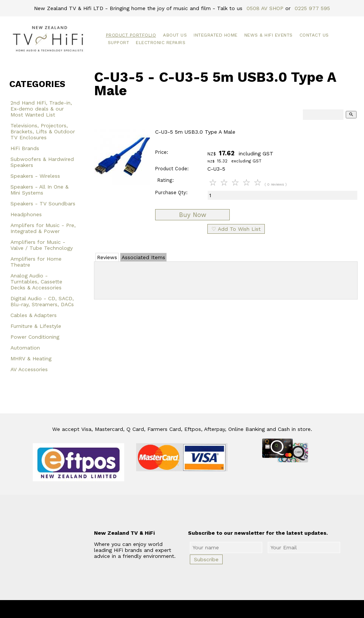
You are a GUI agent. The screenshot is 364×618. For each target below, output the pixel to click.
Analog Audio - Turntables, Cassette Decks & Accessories (36, 282)
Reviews (107, 257)
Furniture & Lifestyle (36, 326)
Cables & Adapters (34, 315)
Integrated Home (216, 35)
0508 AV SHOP (265, 8)
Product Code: (172, 169)
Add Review (226, 279)
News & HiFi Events (269, 35)
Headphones (26, 214)
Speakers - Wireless (35, 176)
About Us (175, 35)
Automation (25, 348)
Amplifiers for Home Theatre (36, 262)
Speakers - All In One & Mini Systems (40, 190)
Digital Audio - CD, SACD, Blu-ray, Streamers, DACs (42, 301)
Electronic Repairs (161, 43)
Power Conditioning (35, 337)
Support (119, 43)
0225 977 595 (312, 8)
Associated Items (143, 257)
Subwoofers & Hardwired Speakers (42, 162)
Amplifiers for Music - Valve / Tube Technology (42, 245)
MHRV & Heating (31, 358)
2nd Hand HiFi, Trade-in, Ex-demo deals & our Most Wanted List (41, 109)
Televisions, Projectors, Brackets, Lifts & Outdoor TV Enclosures (43, 131)
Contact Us (314, 35)
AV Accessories (29, 369)
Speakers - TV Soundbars (43, 204)
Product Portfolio (131, 35)
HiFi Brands (25, 148)
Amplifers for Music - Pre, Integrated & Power (43, 228)
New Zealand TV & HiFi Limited (202, 609)
